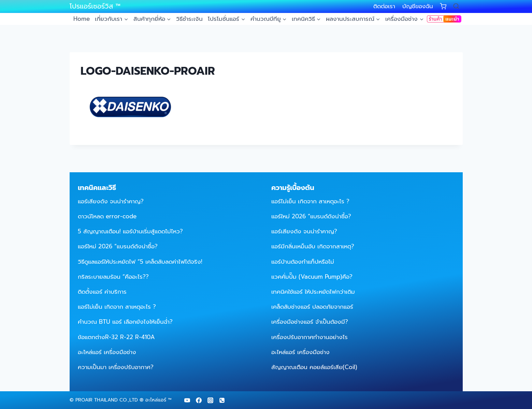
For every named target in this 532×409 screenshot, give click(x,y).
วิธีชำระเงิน (189, 19)
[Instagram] (211, 400)
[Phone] (222, 400)
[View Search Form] (456, 6)
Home (82, 19)
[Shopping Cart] (443, 6)
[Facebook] (199, 400)
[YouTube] (187, 400)
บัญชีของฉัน (418, 6)
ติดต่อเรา (384, 6)
